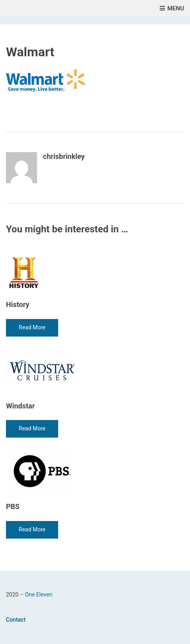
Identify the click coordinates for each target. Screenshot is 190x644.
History (18, 304)
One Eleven (39, 594)
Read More (32, 327)
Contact (16, 620)
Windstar (20, 406)
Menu (172, 8)
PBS (13, 506)
